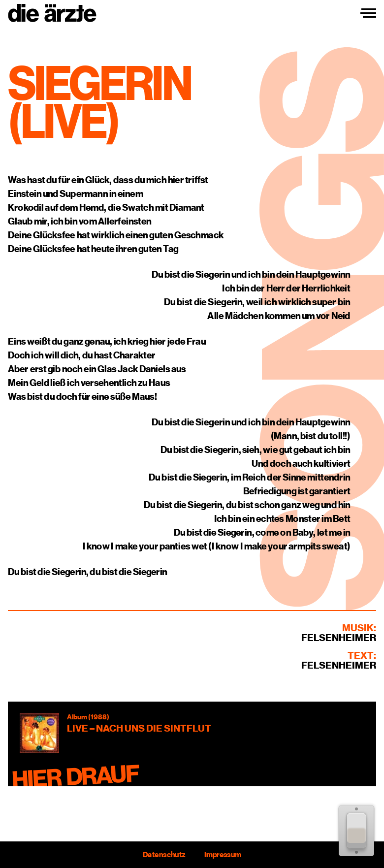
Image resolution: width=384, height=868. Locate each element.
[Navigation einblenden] (368, 13)
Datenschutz (164, 855)
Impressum (223, 855)
